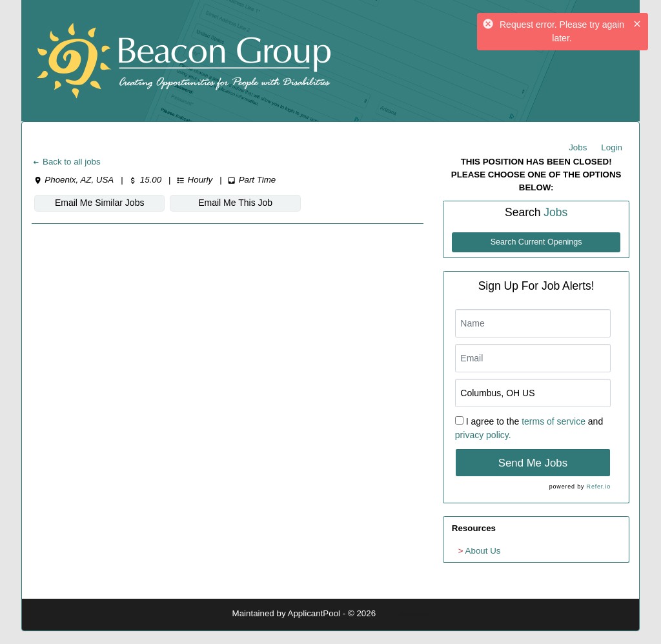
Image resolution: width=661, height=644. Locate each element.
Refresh (414, 613)
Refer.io (599, 487)
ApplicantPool (314, 613)
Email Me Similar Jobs (99, 203)
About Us (483, 551)
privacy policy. (483, 435)
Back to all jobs (66, 162)
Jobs (578, 147)
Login (612, 147)
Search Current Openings (536, 242)
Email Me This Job (235, 203)
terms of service (554, 421)
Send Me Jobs (533, 463)
